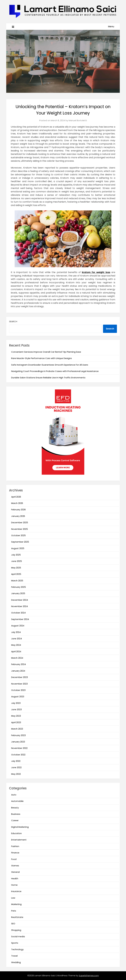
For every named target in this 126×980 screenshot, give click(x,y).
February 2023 (18, 735)
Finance (15, 853)
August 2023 (18, 696)
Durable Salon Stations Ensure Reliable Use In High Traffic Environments (48, 378)
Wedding (16, 962)
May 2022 (16, 774)
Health (15, 878)
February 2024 (19, 664)
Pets (14, 911)
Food (14, 859)
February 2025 (19, 587)
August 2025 (18, 548)
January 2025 (18, 593)
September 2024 (20, 619)
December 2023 (20, 677)
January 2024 (18, 671)
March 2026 (17, 503)
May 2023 (16, 716)
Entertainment (19, 840)
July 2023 (16, 703)
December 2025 (20, 522)
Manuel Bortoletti (78, 120)
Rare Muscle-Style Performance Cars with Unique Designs (42, 358)
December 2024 (20, 600)
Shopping (16, 930)
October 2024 (18, 613)
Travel (14, 956)
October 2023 (18, 690)
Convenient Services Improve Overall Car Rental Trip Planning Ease (46, 352)
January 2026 (18, 516)
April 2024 (16, 651)
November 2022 (19, 748)
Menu (111, 26)
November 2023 (19, 684)
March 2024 (17, 658)
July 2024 (16, 632)
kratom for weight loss (96, 272)
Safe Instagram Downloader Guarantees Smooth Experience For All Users (50, 365)
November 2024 (20, 606)
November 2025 (20, 529)
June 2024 (17, 639)
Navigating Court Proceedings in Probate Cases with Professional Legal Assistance (55, 371)
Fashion (15, 846)
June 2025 (17, 561)
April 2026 (16, 497)
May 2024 (16, 645)
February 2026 (18, 510)
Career (15, 820)
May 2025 (16, 568)
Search (13, 321)
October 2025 (18, 535)
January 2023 (18, 742)
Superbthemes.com (89, 976)
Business (16, 814)
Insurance (16, 891)
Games (15, 866)
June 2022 (16, 767)
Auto (14, 795)
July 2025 (16, 555)
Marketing (16, 904)
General (15, 872)
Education (16, 833)
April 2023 (16, 722)
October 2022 (18, 755)
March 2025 (17, 581)
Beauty (15, 808)
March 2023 (17, 729)
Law (13, 898)
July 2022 (16, 761)
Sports (15, 943)
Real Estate (17, 917)
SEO (13, 924)
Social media (18, 936)
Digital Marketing (20, 827)
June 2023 (16, 709)
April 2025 (16, 574)
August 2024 (18, 626)
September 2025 (20, 542)
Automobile (17, 801)
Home (14, 885)
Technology (17, 949)
